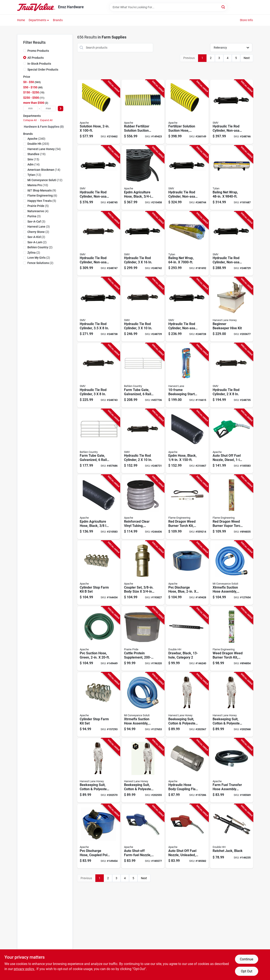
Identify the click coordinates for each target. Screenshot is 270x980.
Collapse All (30, 120)
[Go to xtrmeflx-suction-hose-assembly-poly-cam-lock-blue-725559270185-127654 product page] (232, 573)
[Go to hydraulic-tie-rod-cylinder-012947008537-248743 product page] (99, 375)
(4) (38, 211)
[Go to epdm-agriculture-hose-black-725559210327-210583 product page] (99, 507)
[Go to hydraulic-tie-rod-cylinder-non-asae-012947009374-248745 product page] (99, 178)
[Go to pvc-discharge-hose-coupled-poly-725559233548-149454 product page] (99, 836)
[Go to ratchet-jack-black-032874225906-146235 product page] (232, 836)
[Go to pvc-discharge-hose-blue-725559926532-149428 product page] (187, 573)
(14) (34, 164)
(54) (44, 149)
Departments (37, 20)
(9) (42, 190)
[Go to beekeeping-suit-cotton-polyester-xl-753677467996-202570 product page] (99, 770)
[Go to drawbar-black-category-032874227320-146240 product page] (187, 639)
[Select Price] (61, 109)
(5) (42, 201)
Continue (246, 959)
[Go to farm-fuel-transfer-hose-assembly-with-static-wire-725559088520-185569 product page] (232, 770)
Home (21, 20)
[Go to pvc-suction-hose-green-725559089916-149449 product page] (99, 639)
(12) (34, 175)
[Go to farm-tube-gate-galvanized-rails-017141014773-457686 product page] (99, 441)
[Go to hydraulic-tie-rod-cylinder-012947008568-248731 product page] (143, 441)
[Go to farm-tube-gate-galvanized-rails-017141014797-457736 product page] (143, 375)
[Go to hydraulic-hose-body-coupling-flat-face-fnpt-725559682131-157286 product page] (187, 770)
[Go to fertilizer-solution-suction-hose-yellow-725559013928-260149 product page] (187, 112)
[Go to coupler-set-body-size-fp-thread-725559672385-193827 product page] (143, 573)
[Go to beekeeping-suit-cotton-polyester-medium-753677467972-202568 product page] (232, 705)
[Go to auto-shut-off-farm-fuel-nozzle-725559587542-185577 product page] (143, 836)
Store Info (246, 20)
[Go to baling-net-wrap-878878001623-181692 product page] (187, 244)
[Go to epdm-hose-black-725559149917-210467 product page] (187, 441)
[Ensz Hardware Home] (36, 7)
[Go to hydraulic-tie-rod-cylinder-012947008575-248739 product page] (143, 309)
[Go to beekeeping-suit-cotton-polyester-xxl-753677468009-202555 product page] (143, 770)
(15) (33, 159)
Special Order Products (43, 70)
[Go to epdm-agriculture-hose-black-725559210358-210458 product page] (143, 178)
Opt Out (247, 971)
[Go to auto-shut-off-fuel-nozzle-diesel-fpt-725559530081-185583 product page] (232, 441)
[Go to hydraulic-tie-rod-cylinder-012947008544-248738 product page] (99, 309)
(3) (34, 216)
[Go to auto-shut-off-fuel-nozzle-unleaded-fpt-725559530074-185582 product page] (187, 836)
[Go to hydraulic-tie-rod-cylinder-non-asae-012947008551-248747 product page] (99, 244)
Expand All (46, 120)
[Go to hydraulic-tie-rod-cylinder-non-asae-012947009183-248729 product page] (232, 244)
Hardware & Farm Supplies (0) (44, 127)
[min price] (31, 109)
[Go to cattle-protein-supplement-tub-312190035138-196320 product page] (143, 639)
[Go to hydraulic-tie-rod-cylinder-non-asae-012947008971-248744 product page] (187, 178)
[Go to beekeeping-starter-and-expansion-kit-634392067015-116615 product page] (187, 375)
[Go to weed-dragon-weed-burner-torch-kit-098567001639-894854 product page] (232, 639)
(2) (38, 232)
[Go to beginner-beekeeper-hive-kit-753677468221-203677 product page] (232, 309)
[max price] (48, 109)
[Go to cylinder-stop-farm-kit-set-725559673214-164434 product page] (99, 573)
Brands (58, 20)
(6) (42, 195)
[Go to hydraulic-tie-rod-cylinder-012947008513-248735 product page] (232, 375)
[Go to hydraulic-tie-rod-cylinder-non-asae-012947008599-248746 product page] (232, 112)
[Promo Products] (25, 51)
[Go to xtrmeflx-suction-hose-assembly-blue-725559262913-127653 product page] (143, 705)
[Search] (223, 7)
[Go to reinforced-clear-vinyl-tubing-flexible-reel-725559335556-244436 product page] (143, 507)
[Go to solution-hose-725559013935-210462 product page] (99, 112)
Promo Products (38, 51)
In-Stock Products (39, 64)
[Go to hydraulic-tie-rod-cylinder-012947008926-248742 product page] (143, 244)
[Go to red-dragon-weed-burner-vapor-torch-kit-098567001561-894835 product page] (232, 507)
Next (247, 58)
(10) (38, 185)
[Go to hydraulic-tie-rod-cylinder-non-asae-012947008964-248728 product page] (187, 309)
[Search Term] (168, 7)
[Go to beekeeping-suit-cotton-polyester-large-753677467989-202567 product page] (187, 705)
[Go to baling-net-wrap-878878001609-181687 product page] (232, 178)
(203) (38, 144)
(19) (36, 154)
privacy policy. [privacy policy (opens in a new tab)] (24, 969)
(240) (36, 139)
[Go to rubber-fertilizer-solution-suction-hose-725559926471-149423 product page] (143, 112)
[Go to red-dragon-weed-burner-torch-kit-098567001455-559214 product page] (187, 507)
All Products (36, 58)
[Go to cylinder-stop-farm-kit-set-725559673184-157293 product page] (99, 705)
